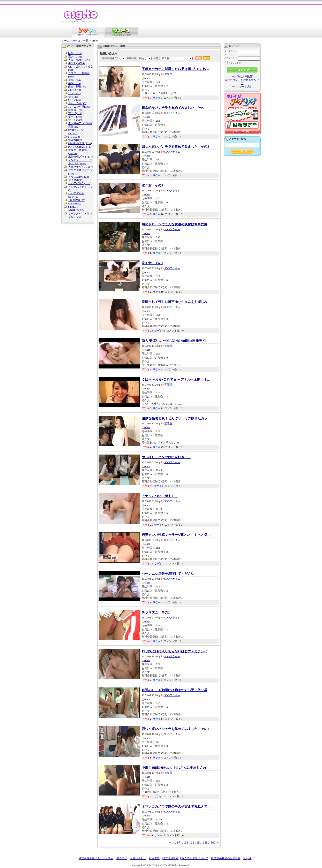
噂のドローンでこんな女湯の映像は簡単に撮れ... (177, 224)
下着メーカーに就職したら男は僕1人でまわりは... (177, 69)
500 (213, 843)
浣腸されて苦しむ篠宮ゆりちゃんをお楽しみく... (177, 302)
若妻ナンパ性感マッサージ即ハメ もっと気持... (177, 535)
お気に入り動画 (243, 77)
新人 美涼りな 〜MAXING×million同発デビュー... (177, 341)
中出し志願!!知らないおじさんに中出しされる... (177, 768)
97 (179, 843)
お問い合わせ (138, 858)
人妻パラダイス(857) (80, 167)
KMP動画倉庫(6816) (80, 143)
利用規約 (154, 858)
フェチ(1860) (76, 120)
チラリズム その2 (156, 612)
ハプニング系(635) (79, 107)
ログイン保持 (233, 63)
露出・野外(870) (78, 87)
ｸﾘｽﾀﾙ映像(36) (77, 200)
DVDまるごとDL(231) (76, 132)
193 (186, 843)
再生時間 (106, 58)
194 (192, 843)
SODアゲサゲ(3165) (80, 183)
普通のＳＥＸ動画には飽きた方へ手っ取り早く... (177, 690)
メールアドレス (230, 53)
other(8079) (74, 90)
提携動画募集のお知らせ (226, 858)
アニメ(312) (75, 113)
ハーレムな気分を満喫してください (170, 574)
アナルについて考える (160, 496)
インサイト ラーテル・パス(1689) (80, 162)
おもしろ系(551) (78, 103)
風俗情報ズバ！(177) (80, 157)
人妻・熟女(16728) (79, 60)
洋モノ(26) (74, 100)
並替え (157, 58)
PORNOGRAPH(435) (80, 147)
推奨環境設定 (170, 858)
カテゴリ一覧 (81, 41)
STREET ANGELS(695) (76, 208)
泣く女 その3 (152, 185)
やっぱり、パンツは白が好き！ (166, 457)
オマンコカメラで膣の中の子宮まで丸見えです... (177, 807)
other (147, 78)
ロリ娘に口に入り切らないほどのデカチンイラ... (177, 651)
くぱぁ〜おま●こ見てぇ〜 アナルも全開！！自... (177, 380)
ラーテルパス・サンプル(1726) (80, 215)
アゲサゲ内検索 (237, 139)
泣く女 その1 (152, 263)
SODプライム (172, 113)
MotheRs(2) (75, 203)
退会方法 (122, 858)
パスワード (229, 58)
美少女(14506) (76, 63)
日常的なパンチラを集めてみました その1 (174, 108)
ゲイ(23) (73, 97)
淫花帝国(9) (75, 140)
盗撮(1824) (74, 80)
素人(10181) (75, 57)
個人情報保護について (195, 858)
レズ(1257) (74, 93)
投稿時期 (131, 58)
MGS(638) (74, 137)
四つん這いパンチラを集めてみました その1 (175, 729)
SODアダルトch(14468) (76, 195)
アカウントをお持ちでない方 (243, 82)
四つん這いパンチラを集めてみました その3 (175, 147)
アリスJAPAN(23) (78, 177)
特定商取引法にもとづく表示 (96, 858)
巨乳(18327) (75, 53)
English (247, 858)
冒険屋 (168, 74)
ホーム (65, 41)
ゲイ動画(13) (76, 180)
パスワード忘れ (243, 87)
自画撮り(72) (76, 110)
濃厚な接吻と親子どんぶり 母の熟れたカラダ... (177, 418)
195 (197, 843)
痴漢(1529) (74, 83)
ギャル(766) (75, 117)
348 (205, 843)
